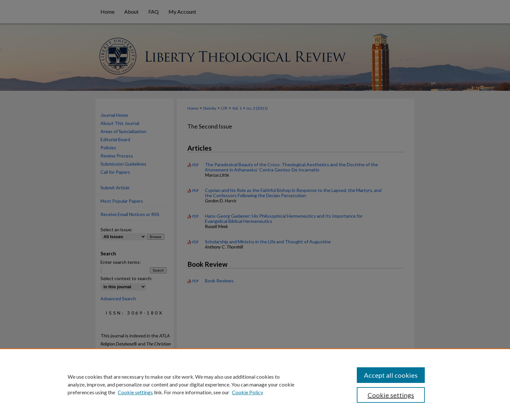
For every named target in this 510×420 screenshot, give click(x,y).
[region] (255, 384)
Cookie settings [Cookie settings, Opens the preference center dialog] (391, 395)
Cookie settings (135, 392)
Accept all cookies (391, 375)
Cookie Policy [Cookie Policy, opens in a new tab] (248, 392)
